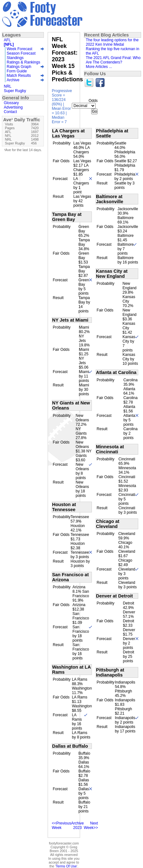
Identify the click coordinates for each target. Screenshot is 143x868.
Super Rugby (15, 91)
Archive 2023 (78, 825)
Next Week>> (91, 825)
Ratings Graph (19, 67)
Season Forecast (21, 53)
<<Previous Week (61, 825)
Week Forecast (19, 49)
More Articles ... (99, 67)
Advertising (13, 107)
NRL (8, 86)
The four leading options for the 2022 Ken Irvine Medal (112, 42)
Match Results (19, 76)
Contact (10, 112)
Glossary (11, 103)
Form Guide (17, 71)
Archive (13, 80)
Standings (15, 58)
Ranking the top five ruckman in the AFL (112, 51)
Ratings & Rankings (23, 62)
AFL (7, 40)
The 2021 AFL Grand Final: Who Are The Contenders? (113, 60)
